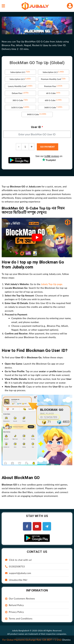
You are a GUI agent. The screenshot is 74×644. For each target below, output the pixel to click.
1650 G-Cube (20, 107)
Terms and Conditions (21, 618)
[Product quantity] (25, 147)
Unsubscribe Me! (16, 580)
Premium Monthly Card (53, 79)
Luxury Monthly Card (20, 86)
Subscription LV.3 (20, 79)
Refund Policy (16, 605)
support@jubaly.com (18, 573)
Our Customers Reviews (22, 598)
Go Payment (47, 147)
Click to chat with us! (18, 560)
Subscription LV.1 (20, 72)
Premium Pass (54, 86)
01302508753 (15, 566)
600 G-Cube (53, 100)
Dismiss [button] (66, 640)
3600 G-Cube (54, 107)
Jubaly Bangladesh (21, 631)
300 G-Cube (20, 100)
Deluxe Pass (20, 93)
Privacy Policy (16, 612)
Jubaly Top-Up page (52, 284)
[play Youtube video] (37, 238)
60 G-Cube (53, 93)
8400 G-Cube (37, 114)
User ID (37, 127)
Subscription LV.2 (53, 72)
